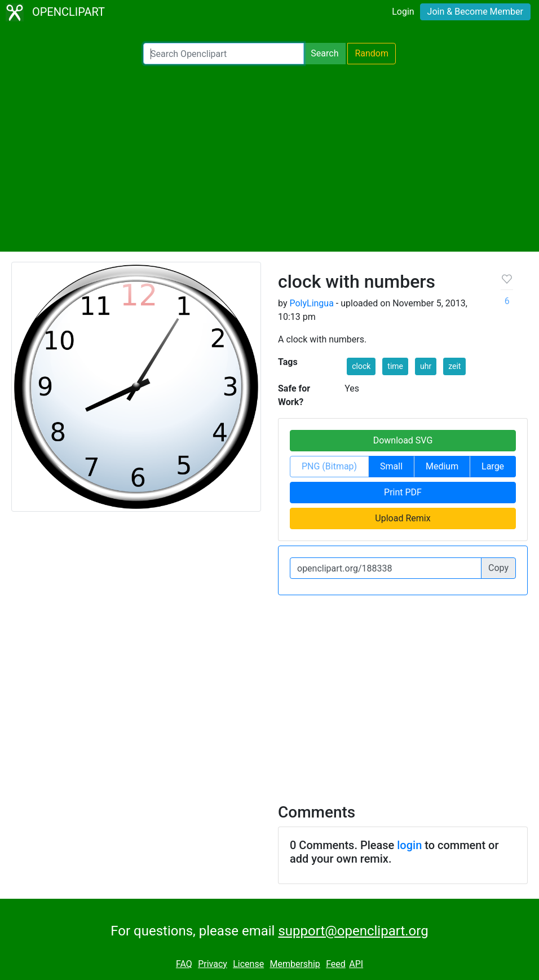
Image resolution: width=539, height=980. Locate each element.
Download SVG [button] (403, 440)
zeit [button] (454, 366)
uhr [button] (426, 366)
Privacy (213, 964)
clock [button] (361, 366)
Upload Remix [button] (403, 518)
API (356, 964)
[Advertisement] (269, 158)
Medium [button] (442, 466)
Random (372, 53)
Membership (295, 964)
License (248, 964)
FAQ (184, 964)
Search (324, 53)
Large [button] (493, 466)
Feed (336, 964)
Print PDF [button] (403, 492)
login (409, 845)
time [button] (395, 366)
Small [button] (391, 466)
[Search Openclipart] (224, 54)
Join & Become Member (475, 12)
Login (403, 12)
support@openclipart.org (353, 931)
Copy (498, 568)
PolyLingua (311, 303)
